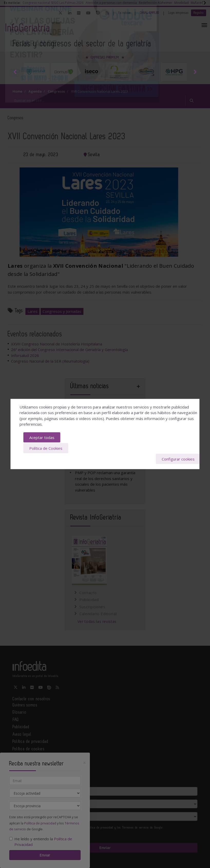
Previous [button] (15, 72)
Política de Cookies (46, 448)
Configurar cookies (178, 458)
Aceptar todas (42, 438)
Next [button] (195, 72)
